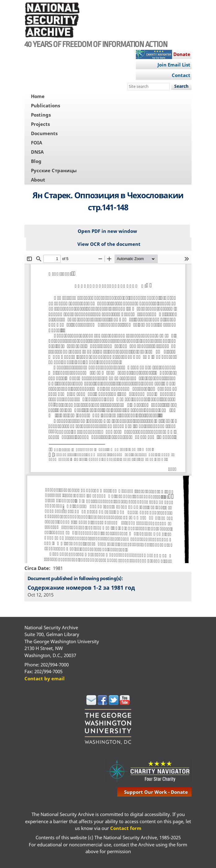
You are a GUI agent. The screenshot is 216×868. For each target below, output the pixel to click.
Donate (182, 54)
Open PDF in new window (107, 231)
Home (38, 96)
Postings (41, 115)
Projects (40, 124)
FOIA (37, 143)
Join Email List (174, 65)
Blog (36, 161)
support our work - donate (156, 792)
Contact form (126, 828)
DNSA (37, 152)
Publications (45, 105)
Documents (44, 133)
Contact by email (45, 678)
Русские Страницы (54, 170)
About (38, 180)
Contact (181, 75)
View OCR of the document (109, 244)
